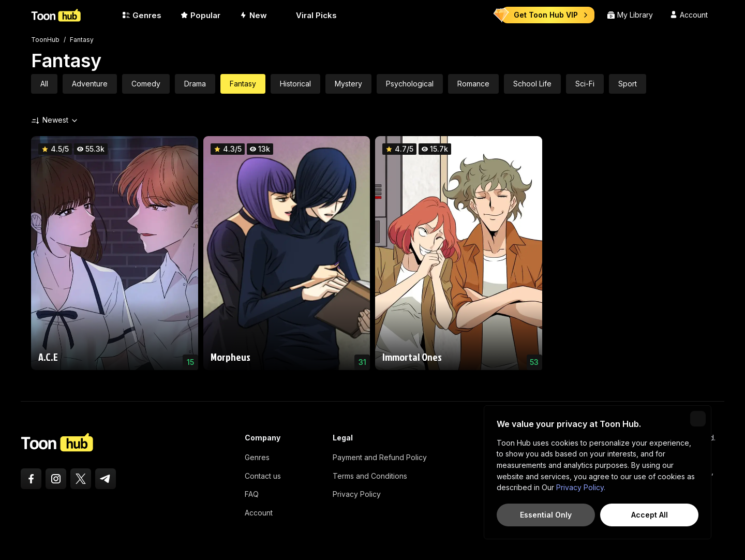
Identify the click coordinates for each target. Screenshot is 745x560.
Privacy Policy (357, 494)
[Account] (689, 15)
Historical (295, 84)
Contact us (263, 476)
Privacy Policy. (581, 487)
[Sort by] (35, 120)
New (253, 15)
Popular (200, 15)
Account (259, 513)
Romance (473, 84)
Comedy (146, 84)
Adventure (90, 84)
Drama (195, 84)
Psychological (410, 84)
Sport (628, 84)
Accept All (650, 515)
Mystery (348, 84)
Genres (142, 15)
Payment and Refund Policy (380, 457)
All (44, 84)
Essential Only (546, 515)
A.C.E (48, 357)
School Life (532, 84)
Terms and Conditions (370, 476)
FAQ (252, 494)
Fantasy (82, 40)
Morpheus (230, 357)
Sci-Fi (585, 84)
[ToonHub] (72, 15)
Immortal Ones (412, 357)
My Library (630, 15)
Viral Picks (311, 15)
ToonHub (45, 40)
